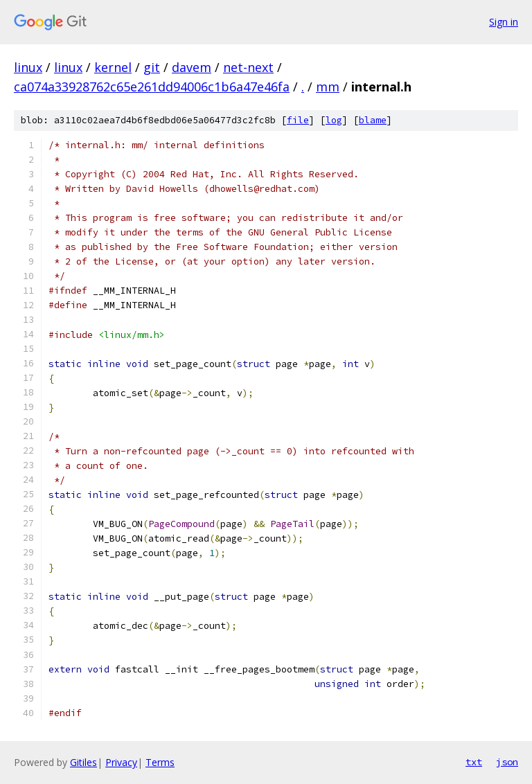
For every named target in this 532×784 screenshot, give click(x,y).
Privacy (121, 762)
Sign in (504, 22)
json (507, 762)
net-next (248, 67)
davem (192, 67)
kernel (113, 67)
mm (328, 87)
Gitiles (83, 762)
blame (373, 120)
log (334, 120)
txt (474, 762)
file (298, 120)
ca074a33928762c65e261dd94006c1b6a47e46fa (152, 87)
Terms (160, 762)
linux (28, 67)
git (152, 67)
